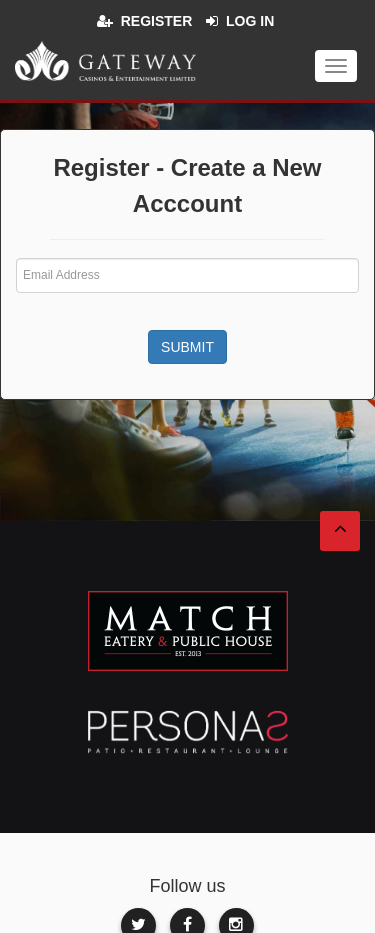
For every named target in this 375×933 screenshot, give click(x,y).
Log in (250, 21)
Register (157, 21)
